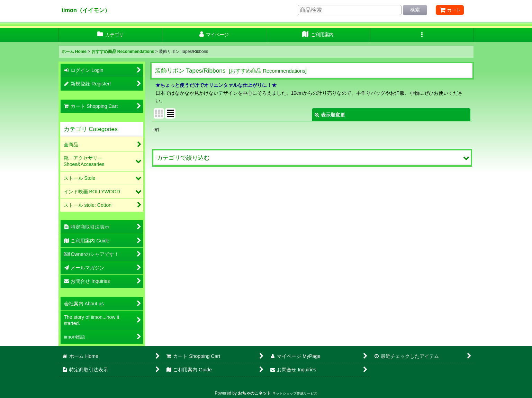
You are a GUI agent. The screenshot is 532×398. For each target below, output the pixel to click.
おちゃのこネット (254, 393)
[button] (422, 35)
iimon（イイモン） (86, 10)
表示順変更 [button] (330, 115)
